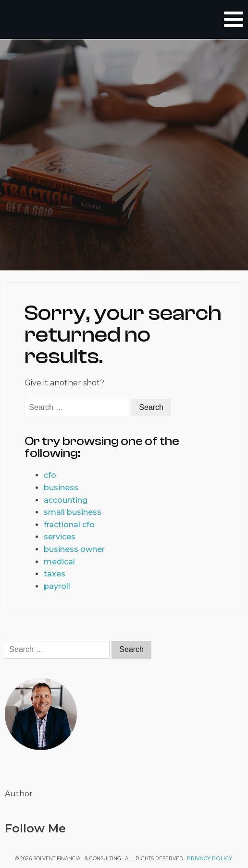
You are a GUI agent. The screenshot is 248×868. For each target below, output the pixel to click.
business (61, 488)
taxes (55, 574)
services (60, 537)
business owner (74, 549)
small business (73, 512)
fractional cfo (69, 525)
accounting (66, 500)
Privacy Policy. (210, 859)
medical (59, 562)
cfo (50, 475)
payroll (57, 586)
